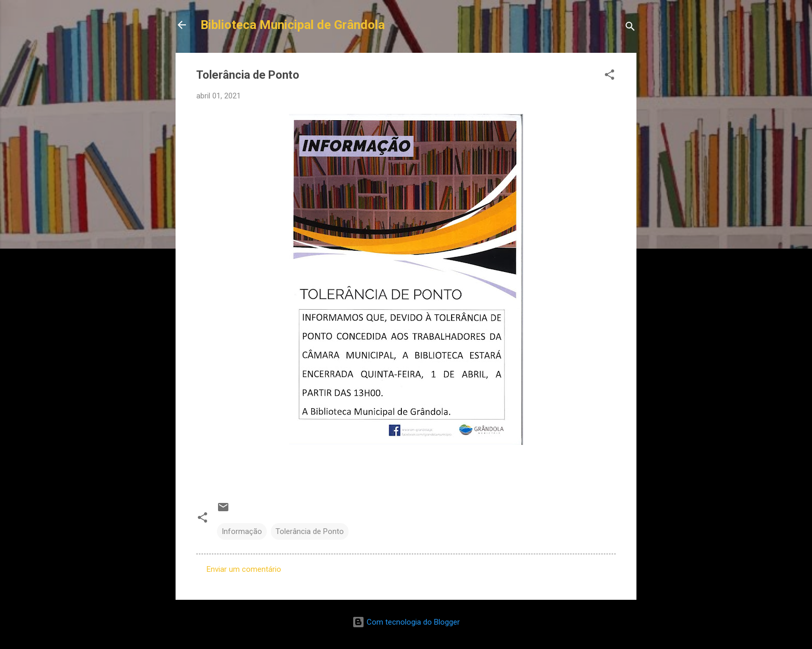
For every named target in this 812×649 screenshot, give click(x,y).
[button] (610, 76)
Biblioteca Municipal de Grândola (293, 25)
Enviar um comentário (244, 569)
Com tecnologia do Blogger (406, 622)
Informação (242, 531)
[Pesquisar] (630, 28)
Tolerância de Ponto (310, 531)
